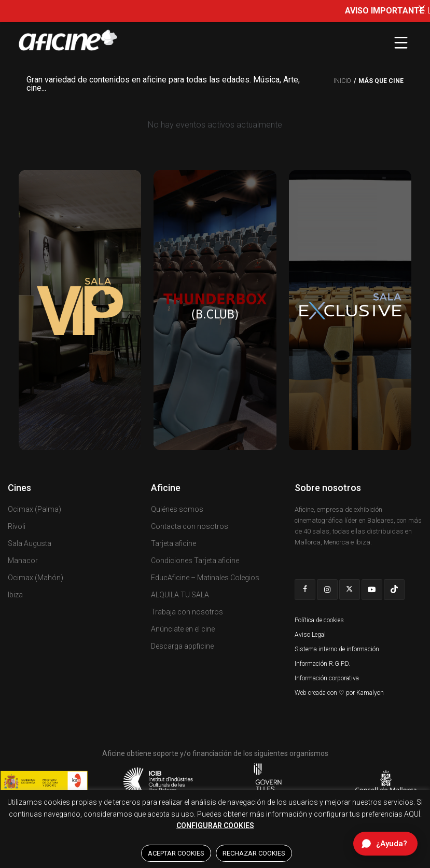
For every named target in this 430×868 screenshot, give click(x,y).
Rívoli (17, 526)
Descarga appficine (182, 646)
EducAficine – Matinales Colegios (205, 578)
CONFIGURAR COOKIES (215, 825)
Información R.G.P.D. (322, 664)
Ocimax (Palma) (34, 509)
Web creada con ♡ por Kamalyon (339, 693)
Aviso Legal (310, 635)
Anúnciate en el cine (183, 629)
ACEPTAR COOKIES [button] (176, 853)
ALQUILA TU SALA (180, 595)
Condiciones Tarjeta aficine (195, 561)
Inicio (342, 81)
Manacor (23, 561)
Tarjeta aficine (174, 543)
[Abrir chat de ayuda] (385, 844)
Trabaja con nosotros (187, 612)
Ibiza (15, 595)
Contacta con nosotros (190, 526)
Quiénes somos (177, 509)
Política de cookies (319, 620)
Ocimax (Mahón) (36, 578)
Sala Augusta (30, 543)
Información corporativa (327, 678)
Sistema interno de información (337, 649)
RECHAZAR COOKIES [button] (254, 853)
